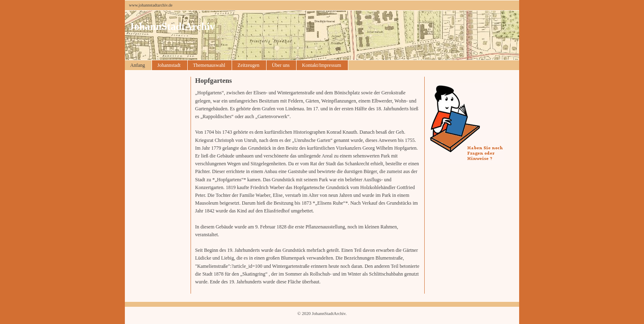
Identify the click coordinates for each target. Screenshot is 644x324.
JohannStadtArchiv (172, 26)
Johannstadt (169, 65)
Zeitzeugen (248, 65)
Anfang (138, 65)
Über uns (281, 65)
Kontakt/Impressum (321, 65)
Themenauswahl (209, 65)
